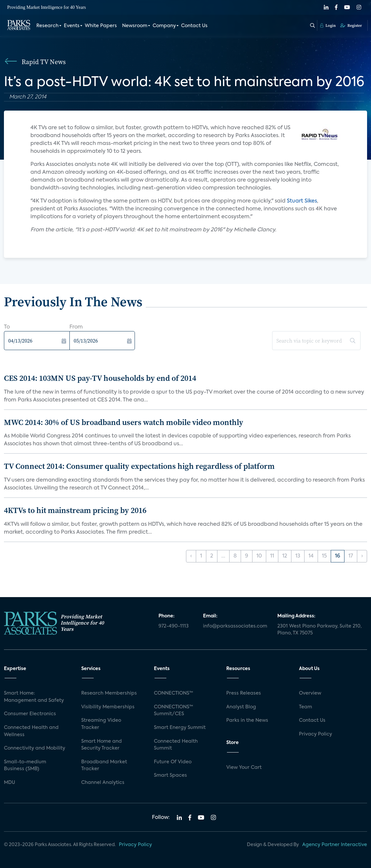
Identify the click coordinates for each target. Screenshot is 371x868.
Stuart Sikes (302, 201)
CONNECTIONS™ (174, 693)
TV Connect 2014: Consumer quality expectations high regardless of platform (139, 466)
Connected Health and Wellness (31, 731)
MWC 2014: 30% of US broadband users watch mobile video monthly (124, 422)
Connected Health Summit (176, 745)
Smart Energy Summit (180, 728)
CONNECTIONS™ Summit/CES (174, 711)
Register (351, 25)
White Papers (101, 26)
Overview (310, 693)
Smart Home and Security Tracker (102, 745)
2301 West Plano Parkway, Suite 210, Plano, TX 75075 (319, 630)
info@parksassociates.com (235, 626)
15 (324, 556)
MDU (9, 783)
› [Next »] (362, 556)
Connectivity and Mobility (35, 748)
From (76, 327)
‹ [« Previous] (191, 556)
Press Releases (244, 693)
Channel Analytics (103, 783)
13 (298, 556)
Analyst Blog (241, 707)
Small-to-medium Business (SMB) (25, 766)
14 (311, 556)
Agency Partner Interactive (335, 845)
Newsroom (135, 26)
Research (47, 26)
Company (164, 26)
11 (272, 556)
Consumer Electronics (30, 714)
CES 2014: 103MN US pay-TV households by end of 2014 (100, 378)
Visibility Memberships (108, 707)
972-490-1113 (174, 626)
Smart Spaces (170, 775)
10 (259, 556)
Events (72, 26)
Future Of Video (173, 762)
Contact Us (194, 26)
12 (285, 556)
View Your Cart (244, 768)
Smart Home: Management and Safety (34, 697)
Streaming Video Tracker (101, 724)
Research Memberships (109, 693)
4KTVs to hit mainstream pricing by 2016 (75, 510)
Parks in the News (247, 720)
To (7, 327)
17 (351, 556)
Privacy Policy (315, 734)
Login (328, 25)
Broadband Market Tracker (104, 766)
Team (306, 707)
